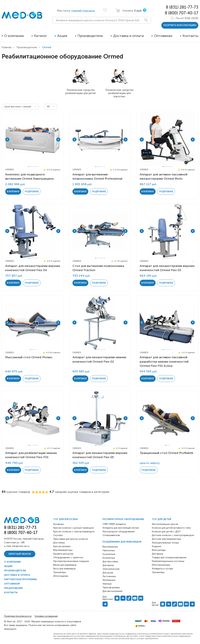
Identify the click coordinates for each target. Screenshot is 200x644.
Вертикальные (110, 547)
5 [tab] (35, 167)
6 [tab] (37, 167)
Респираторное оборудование (123, 519)
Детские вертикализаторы (166, 539)
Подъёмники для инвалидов (122, 542)
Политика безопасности (18, 616)
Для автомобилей (112, 591)
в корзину (13, 191)
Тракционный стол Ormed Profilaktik (166, 453)
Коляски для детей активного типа (171, 528)
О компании (14, 36)
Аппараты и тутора (162, 569)
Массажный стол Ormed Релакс (29, 357)
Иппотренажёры (161, 565)
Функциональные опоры (165, 543)
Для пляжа (59, 543)
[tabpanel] (33, 140)
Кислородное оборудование (119, 532)
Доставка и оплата (128, 36)
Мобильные (109, 580)
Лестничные (109, 576)
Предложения (13, 588)
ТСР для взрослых (66, 519)
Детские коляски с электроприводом (173, 535)
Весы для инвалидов (64, 569)
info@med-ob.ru (21, 546)
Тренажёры (60, 572)
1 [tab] (29, 167)
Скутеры (58, 535)
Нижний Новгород (83, 11)
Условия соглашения (46, 616)
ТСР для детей (161, 519)
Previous (7, 140)
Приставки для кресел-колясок (71, 539)
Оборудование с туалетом (68, 557)
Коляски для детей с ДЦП (166, 532)
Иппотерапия (61, 576)
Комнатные (109, 558)
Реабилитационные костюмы (168, 561)
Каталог (41, 36)
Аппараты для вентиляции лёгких (121, 528)
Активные (59, 524)
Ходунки (157, 546)
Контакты (190, 36)
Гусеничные (109, 554)
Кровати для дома (63, 554)
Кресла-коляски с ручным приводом (74, 528)
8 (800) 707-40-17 (182, 13)
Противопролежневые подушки (71, 561)
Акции (62, 36)
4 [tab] (34, 167)
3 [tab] (32, 167)
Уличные (107, 584)
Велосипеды (159, 550)
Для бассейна (110, 562)
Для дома (108, 573)
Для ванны (108, 565)
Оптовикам (163, 36)
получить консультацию (180, 25)
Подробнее (32, 191)
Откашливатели (111, 535)
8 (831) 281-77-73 (182, 7)
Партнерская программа (20, 579)
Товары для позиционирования (169, 557)
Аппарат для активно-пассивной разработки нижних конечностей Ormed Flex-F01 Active (164, 361)
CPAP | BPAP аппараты (114, 524)
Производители (90, 36)
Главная (7, 47)
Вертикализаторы (63, 550)
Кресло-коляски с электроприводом (74, 532)
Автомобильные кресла (165, 524)
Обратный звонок (20, 554)
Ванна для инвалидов (65, 565)
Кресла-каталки (62, 546)
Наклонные (109, 550)
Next (58, 140)
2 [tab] (30, 167)
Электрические (111, 569)
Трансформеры (111, 587)
